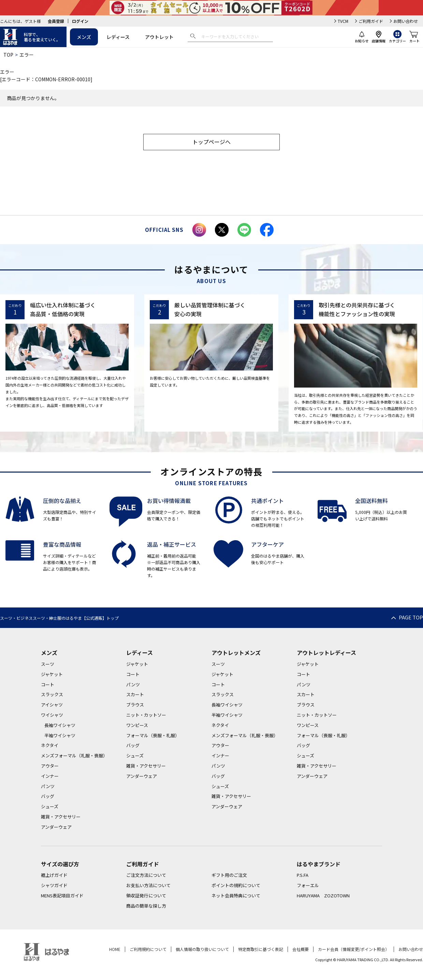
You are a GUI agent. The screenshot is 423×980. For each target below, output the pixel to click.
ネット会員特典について (236, 895)
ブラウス (135, 705)
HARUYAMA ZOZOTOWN (323, 895)
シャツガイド (54, 885)
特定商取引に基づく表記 (261, 949)
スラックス (52, 694)
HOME (115, 949)
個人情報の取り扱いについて (202, 949)
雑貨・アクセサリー (61, 817)
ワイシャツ (52, 715)
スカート (135, 694)
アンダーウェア (56, 827)
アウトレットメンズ (236, 653)
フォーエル (308, 885)
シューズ (50, 806)
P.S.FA (303, 875)
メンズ (84, 37)
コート (48, 684)
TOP (8, 55)
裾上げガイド (54, 875)
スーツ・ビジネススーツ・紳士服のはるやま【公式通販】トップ (59, 618)
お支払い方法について (148, 885)
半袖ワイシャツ (60, 735)
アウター (50, 766)
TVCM (343, 21)
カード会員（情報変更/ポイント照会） (354, 949)
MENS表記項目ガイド (62, 895)
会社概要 (301, 949)
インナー (50, 776)
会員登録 (56, 21)
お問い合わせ (406, 21)
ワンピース (137, 725)
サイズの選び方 (60, 864)
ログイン (80, 21)
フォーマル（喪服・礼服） (153, 735)
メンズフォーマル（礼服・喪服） (74, 755)
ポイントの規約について (236, 885)
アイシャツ (52, 705)
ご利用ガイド (371, 21)
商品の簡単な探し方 (146, 906)
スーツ (48, 664)
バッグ (48, 796)
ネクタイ (50, 745)
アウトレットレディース (326, 653)
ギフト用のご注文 (229, 875)
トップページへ (211, 142)
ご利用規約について (148, 949)
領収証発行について (146, 895)
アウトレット (159, 37)
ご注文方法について (146, 875)
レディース (118, 37)
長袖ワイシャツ (60, 725)
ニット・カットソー (146, 715)
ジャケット (52, 674)
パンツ (48, 786)
